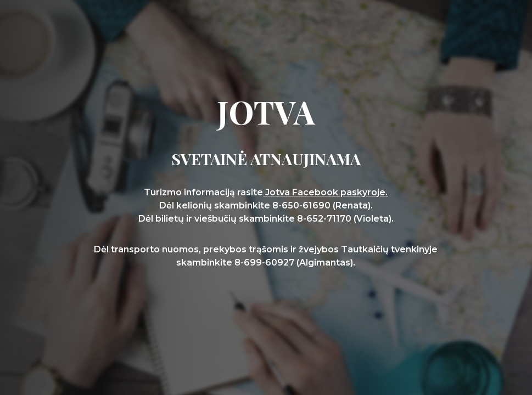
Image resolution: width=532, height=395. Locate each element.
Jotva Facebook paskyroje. (325, 192)
